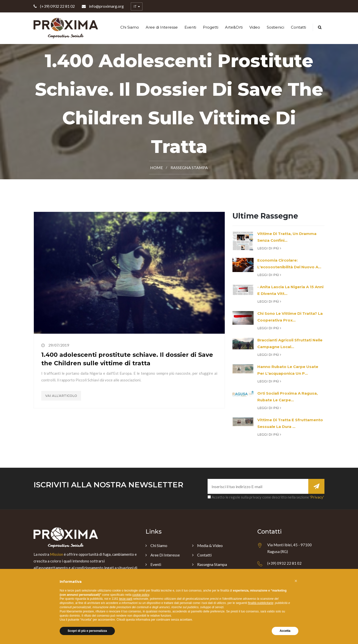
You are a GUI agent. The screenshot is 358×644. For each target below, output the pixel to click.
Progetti (211, 27)
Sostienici (275, 27)
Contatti (298, 27)
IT (137, 7)
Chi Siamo (130, 27)
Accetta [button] (285, 631)
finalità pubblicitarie (261, 603)
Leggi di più (269, 248)
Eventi (190, 27)
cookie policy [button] (141, 595)
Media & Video (210, 545)
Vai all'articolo (61, 396)
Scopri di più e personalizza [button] (87, 631)
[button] (296, 581)
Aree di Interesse (162, 27)
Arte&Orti (234, 27)
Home (157, 167)
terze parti (126, 599)
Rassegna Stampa (189, 167)
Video (255, 27)
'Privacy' (317, 497)
